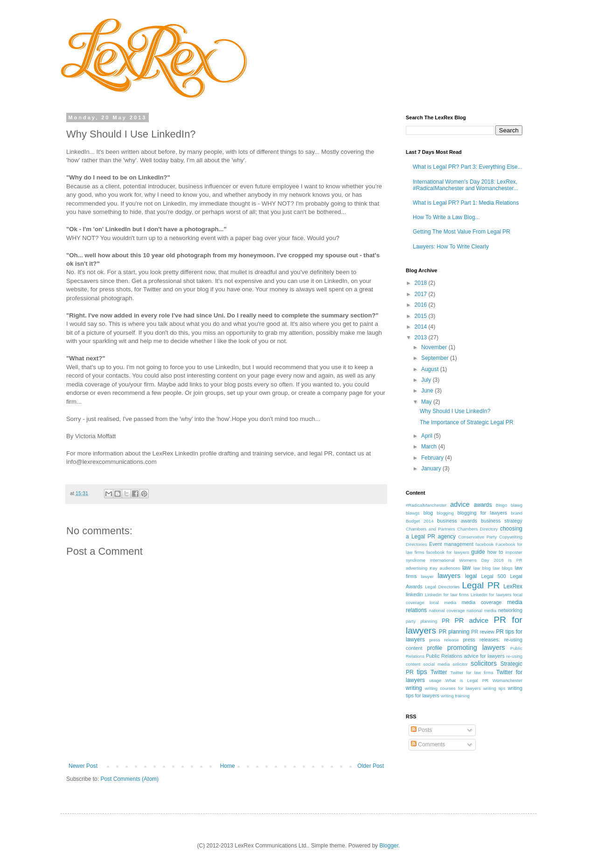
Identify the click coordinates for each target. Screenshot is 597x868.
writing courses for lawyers (452, 688)
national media (481, 610)
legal (471, 576)
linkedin (414, 594)
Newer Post (83, 766)
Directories (417, 544)
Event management (451, 544)
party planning (421, 621)
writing (414, 688)
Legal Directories (442, 587)
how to (495, 552)
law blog (482, 568)
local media (443, 603)
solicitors (484, 663)
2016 (422, 305)
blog (428, 513)
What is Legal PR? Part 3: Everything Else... (468, 167)
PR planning (454, 632)
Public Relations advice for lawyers (465, 656)
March (430, 447)
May (427, 402)
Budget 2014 (420, 521)
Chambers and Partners (430, 529)
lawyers (449, 576)
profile (435, 648)
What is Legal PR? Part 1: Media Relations (466, 203)
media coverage (482, 602)
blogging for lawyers (482, 513)
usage (435, 680)
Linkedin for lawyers (491, 595)
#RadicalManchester (426, 505)
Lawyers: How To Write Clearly (451, 247)
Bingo (502, 505)
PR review (483, 632)
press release (444, 640)
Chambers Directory (477, 529)
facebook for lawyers (448, 552)
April (427, 436)
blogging (445, 513)
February (433, 458)
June (428, 391)
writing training (455, 696)
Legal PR (481, 585)
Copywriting (511, 537)
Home (228, 766)
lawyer (427, 576)
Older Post (371, 766)
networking (510, 610)
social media (437, 664)
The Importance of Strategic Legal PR (467, 422)
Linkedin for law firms (447, 595)
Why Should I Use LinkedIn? (455, 411)
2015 (422, 316)
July (427, 380)
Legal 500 (494, 576)
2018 (422, 283)
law (466, 568)
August (431, 369)
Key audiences (445, 568)
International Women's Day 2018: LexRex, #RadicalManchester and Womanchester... (465, 185)
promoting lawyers (476, 648)
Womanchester (507, 680)
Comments (428, 744)
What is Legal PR (467, 680)
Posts (421, 730)
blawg (517, 505)
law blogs (503, 568)
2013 (422, 338)
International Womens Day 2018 (467, 560)
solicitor (461, 664)
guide (478, 552)
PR (446, 621)
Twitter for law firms (472, 672)
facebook (485, 544)
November (435, 347)
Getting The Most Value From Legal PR (462, 232)
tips (422, 672)
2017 (422, 294)
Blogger (389, 846)
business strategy (502, 521)
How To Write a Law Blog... (446, 217)
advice (460, 504)
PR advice (471, 620)
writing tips (494, 688)
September (436, 358)
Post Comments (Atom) (129, 779)
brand (517, 513)
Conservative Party (477, 537)
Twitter (439, 672)
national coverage (447, 610)
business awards (457, 521)
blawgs (413, 513)
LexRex (513, 586)
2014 (422, 327)
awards (483, 505)
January (432, 468)
